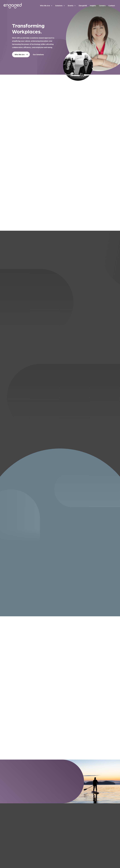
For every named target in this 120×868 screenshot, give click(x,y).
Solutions (59, 6)
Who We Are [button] (20, 54)
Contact (112, 6)
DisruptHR (83, 6)
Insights (93, 6)
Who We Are (45, 6)
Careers (102, 6)
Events (71, 6)
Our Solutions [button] (38, 54)
